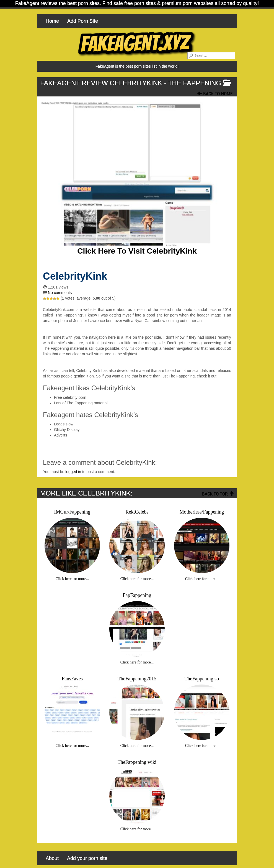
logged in (73, 472)
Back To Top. (218, 494)
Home (52, 21)
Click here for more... (72, 579)
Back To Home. (216, 94)
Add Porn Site (83, 21)
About (52, 858)
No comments (60, 293)
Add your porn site (87, 858)
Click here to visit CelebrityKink (137, 251)
